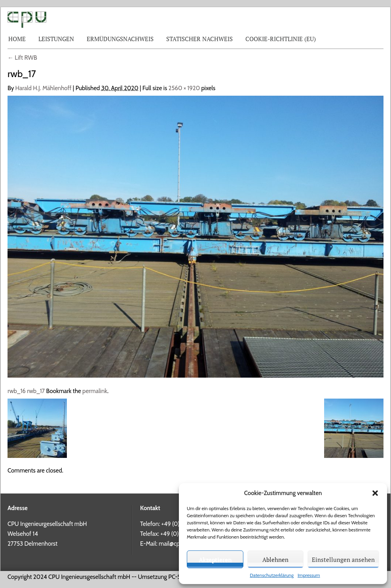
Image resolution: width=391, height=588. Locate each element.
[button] (375, 493)
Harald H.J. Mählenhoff (44, 88)
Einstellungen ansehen (343, 560)
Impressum (309, 575)
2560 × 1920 (184, 88)
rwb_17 (36, 391)
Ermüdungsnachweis (120, 39)
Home (17, 39)
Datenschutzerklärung (272, 575)
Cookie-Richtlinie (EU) (281, 39)
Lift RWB (22, 58)
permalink (95, 391)
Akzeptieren (215, 560)
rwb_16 (17, 391)
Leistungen (56, 39)
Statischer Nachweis (199, 39)
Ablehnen (275, 560)
